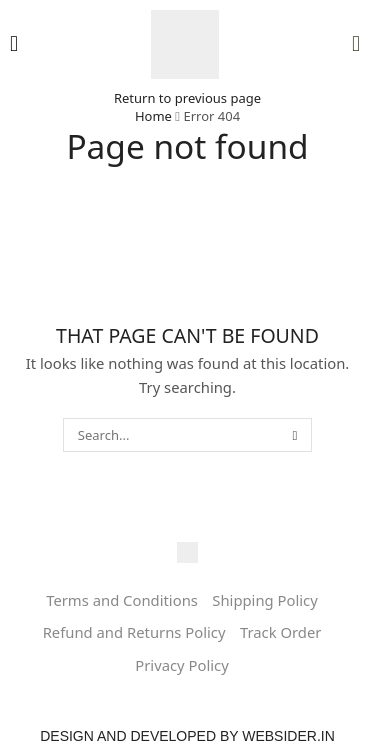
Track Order (280, 632)
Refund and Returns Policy (134, 632)
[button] (14, 44)
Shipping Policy (265, 600)
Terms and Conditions (122, 600)
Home (153, 116)
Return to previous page (187, 98)
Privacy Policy (181, 665)
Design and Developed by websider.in (187, 736)
